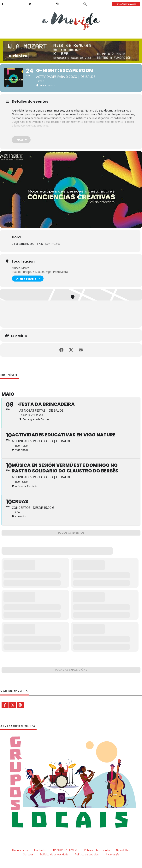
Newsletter (123, 850)
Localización (23, 261)
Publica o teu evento (97, 850)
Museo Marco (21, 268)
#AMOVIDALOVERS (65, 850)
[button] (85, 4)
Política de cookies (87, 854)
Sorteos (28, 854)
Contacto (40, 850)
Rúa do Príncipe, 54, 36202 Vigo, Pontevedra (40, 272)
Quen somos (20, 850)
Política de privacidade (54, 854)
